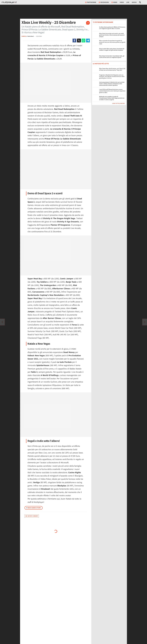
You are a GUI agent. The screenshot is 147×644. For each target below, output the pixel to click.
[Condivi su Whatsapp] (83, 41)
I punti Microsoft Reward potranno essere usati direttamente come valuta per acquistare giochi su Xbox (112, 91)
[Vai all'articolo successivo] (2, 322)
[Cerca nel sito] (140, 2)
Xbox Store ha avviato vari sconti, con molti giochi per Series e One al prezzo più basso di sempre (112, 35)
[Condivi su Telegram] (88, 41)
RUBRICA (24, 36)
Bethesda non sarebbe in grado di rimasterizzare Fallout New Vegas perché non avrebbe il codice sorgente (112, 98)
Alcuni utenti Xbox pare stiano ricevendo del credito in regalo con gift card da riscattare (112, 49)
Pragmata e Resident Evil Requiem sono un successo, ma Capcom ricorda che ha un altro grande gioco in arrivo (112, 77)
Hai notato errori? (32, 516)
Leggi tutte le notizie (118, 103)
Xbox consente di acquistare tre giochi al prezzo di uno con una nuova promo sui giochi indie (112, 42)
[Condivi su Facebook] (74, 41)
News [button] (114, 2)
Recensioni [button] (104, 2)
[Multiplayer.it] (9, 2)
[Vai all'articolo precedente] (145, 322)
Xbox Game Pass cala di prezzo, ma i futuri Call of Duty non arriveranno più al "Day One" (112, 69)
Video (122, 2)
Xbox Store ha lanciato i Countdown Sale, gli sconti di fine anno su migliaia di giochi (112, 57)
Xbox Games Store (34, 508)
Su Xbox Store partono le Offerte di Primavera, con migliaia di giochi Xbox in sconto (112, 28)
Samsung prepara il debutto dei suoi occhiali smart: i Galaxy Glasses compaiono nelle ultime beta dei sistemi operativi (112, 84)
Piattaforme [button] (91, 2)
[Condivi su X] (79, 41)
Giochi (134, 2)
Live (128, 2)
